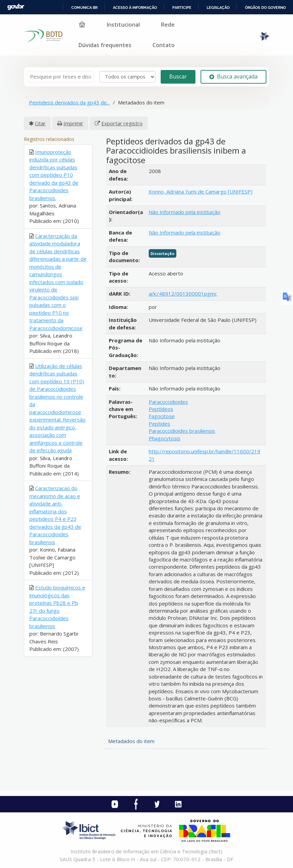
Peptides (159, 424)
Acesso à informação (135, 8)
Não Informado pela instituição (185, 212)
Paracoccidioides (168, 402)
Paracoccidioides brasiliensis (182, 431)
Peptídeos (161, 409)
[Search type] (127, 77)
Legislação (218, 8)
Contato (164, 45)
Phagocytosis (165, 438)
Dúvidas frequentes (105, 45)
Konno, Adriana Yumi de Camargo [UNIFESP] (201, 191)
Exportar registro (122, 123)
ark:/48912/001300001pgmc (183, 294)
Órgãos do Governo (265, 8)
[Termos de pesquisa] (61, 77)
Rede (168, 25)
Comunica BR (84, 8)
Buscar (178, 76)
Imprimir (73, 123)
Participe (182, 8)
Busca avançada (233, 76)
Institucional (123, 25)
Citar (40, 123)
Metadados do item (131, 741)
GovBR (16, 7)
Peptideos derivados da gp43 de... (69, 102)
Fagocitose (162, 416)
